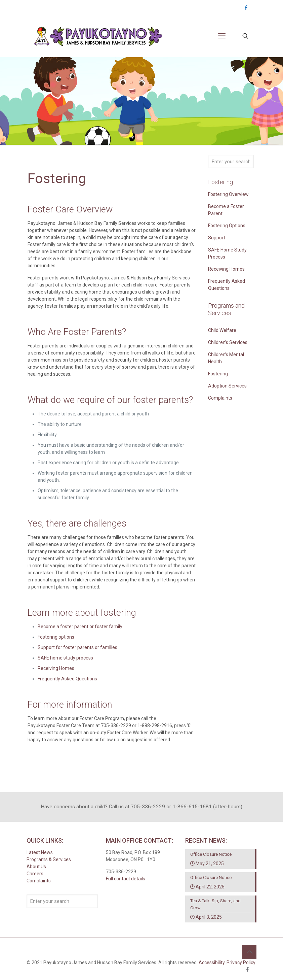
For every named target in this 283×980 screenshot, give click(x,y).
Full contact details (126, 879)
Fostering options (56, 637)
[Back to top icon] (249, 952)
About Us (36, 867)
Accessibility (212, 962)
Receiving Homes (56, 668)
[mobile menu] (222, 36)
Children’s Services (228, 342)
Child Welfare (222, 330)
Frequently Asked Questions (67, 679)
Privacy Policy (241, 962)
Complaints (220, 398)
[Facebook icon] (246, 8)
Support (217, 238)
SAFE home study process (65, 658)
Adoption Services (227, 386)
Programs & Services (49, 859)
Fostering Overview (228, 194)
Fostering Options (227, 226)
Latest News (40, 852)
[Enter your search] (231, 162)
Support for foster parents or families (77, 647)
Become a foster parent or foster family (80, 627)
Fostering (218, 374)
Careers (35, 874)
